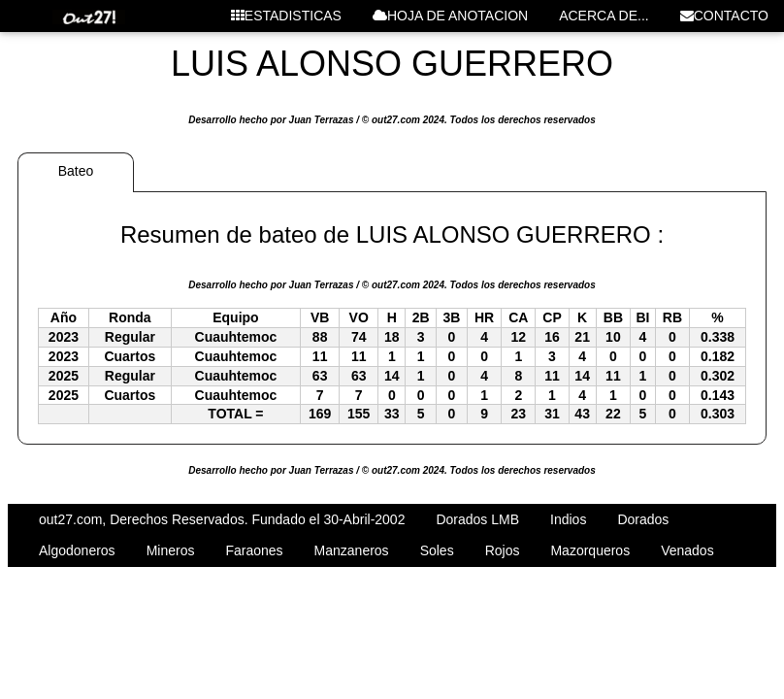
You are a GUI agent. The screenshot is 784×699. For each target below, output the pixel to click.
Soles (437, 550)
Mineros (171, 550)
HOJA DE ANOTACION (450, 16)
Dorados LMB (477, 519)
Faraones (254, 550)
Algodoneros (77, 550)
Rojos (503, 550)
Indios (568, 519)
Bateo (76, 171)
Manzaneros (352, 550)
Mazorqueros (590, 550)
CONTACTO (724, 16)
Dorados (643, 519)
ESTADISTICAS (286, 16)
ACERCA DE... (604, 16)
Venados (687, 550)
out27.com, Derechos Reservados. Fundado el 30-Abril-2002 (222, 519)
